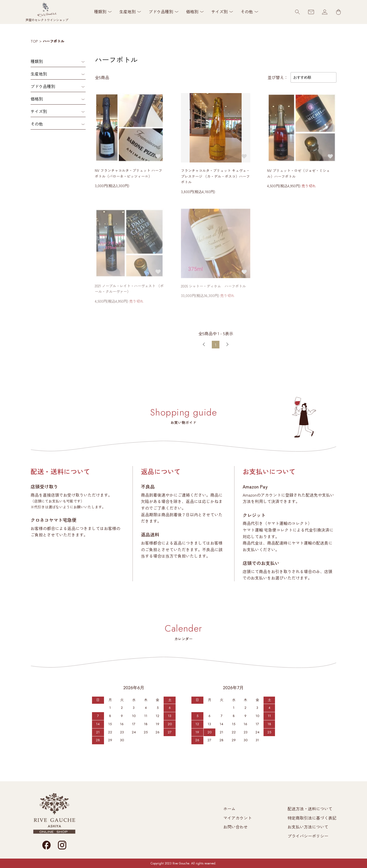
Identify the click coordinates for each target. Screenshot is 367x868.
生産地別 (39, 74)
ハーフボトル (54, 41)
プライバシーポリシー (308, 836)
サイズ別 (39, 111)
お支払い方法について (308, 827)
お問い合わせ (235, 827)
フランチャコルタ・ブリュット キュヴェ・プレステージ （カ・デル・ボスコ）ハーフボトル (215, 177)
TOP (34, 41)
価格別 (37, 99)
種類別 (37, 61)
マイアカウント (238, 818)
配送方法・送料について (310, 809)
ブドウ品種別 (43, 86)
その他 (37, 124)
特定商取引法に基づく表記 (312, 818)
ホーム (229, 809)
